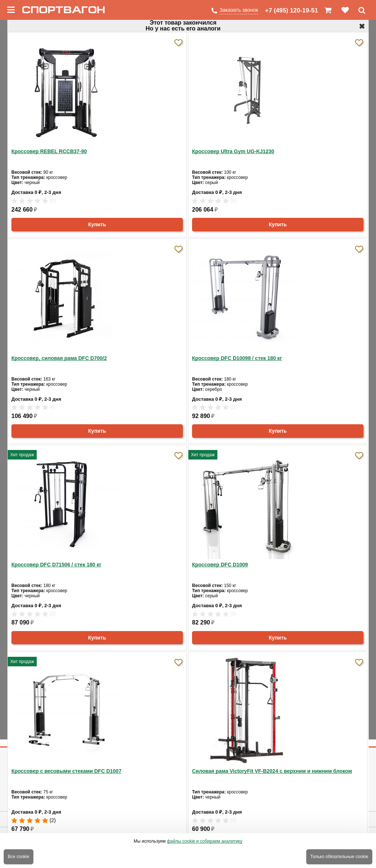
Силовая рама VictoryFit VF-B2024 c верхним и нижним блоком (272, 771)
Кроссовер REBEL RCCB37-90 (49, 151)
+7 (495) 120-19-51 (292, 10)
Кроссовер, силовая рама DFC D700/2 (59, 358)
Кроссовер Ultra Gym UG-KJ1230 (233, 151)
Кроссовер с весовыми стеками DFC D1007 (66, 771)
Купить (97, 224)
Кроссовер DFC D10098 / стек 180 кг (237, 358)
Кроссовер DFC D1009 (220, 565)
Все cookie (19, 857)
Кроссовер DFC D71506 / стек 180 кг (56, 565)
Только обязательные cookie (339, 857)
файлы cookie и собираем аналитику (205, 841)
